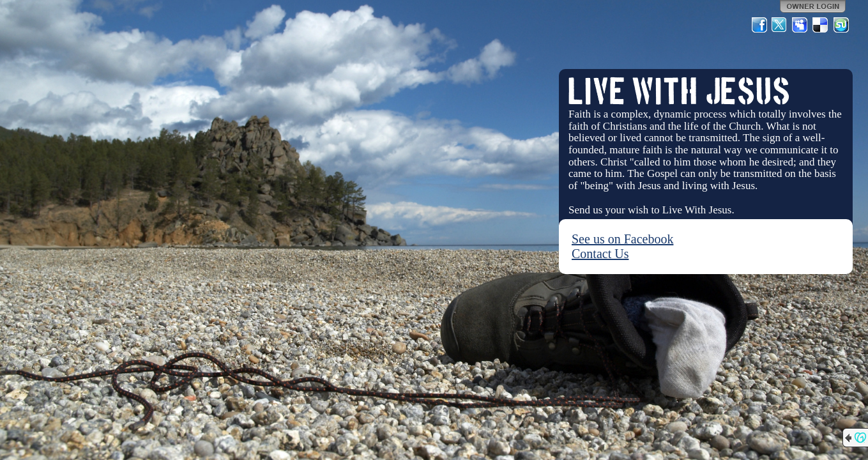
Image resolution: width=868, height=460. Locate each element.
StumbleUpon (841, 25)
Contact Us (600, 254)
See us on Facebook (622, 239)
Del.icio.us (821, 25)
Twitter (780, 25)
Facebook (759, 25)
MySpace (800, 25)
